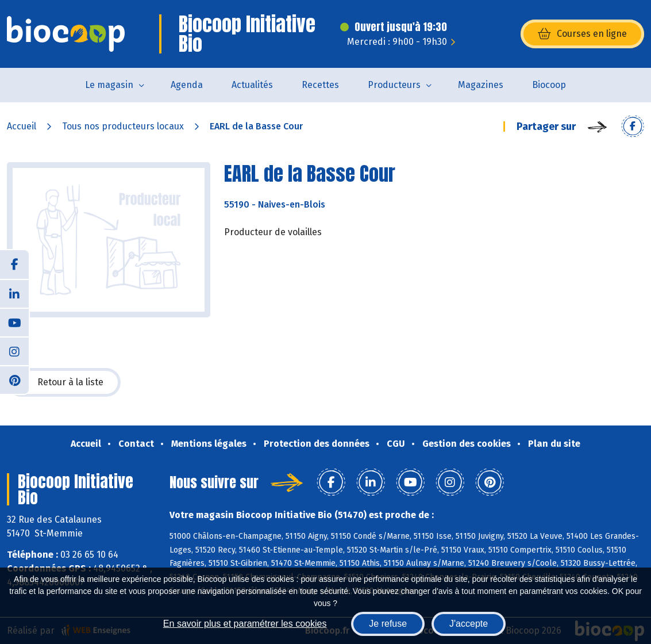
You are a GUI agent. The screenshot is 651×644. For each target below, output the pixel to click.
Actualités (252, 85)
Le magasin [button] (109, 85)
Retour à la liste (64, 382)
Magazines (481, 85)
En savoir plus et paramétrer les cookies (245, 624)
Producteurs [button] (394, 85)
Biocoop (549, 85)
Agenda (187, 85)
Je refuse (388, 624)
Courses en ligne (582, 34)
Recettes (320, 85)
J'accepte (469, 624)
